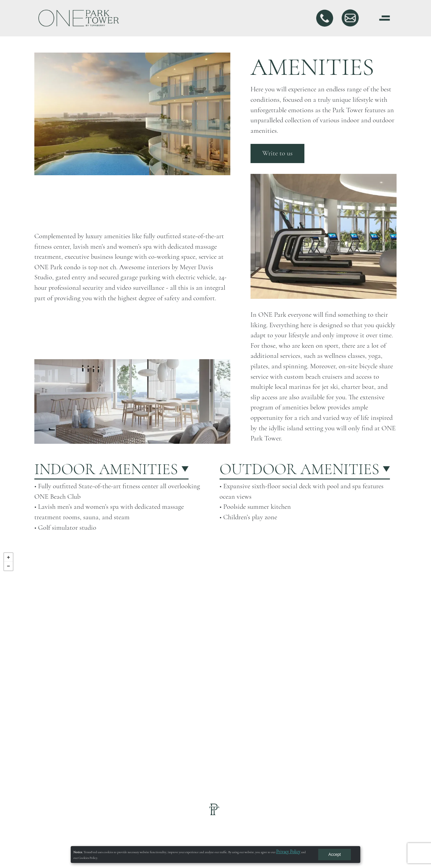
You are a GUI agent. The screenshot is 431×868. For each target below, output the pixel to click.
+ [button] (8, 557)
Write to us (277, 153)
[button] (123, 469)
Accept (335, 855)
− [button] (8, 566)
